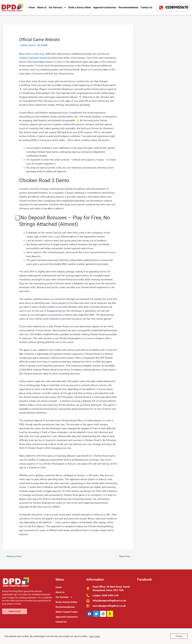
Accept (179, 636)
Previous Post (12, 556)
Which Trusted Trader (67, 612)
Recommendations (129, 7)
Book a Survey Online (80, 7)
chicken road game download (35, 58)
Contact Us (147, 7)
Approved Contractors (105, 7)
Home (32, 7)
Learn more (94, 636)
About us (42, 7)
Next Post (126, 556)
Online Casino (28, 45)
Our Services (58, 8)
